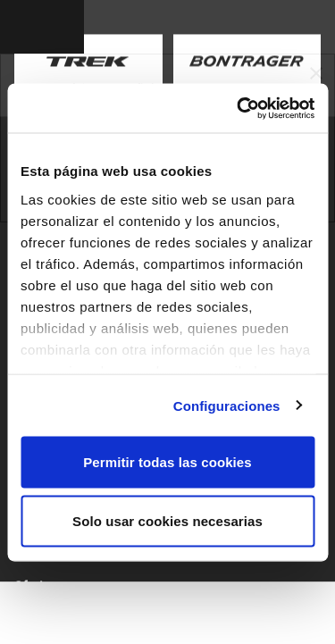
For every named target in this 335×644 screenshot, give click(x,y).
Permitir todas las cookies (167, 462)
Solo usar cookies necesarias (167, 520)
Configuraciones (227, 405)
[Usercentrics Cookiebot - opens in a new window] (239, 108)
